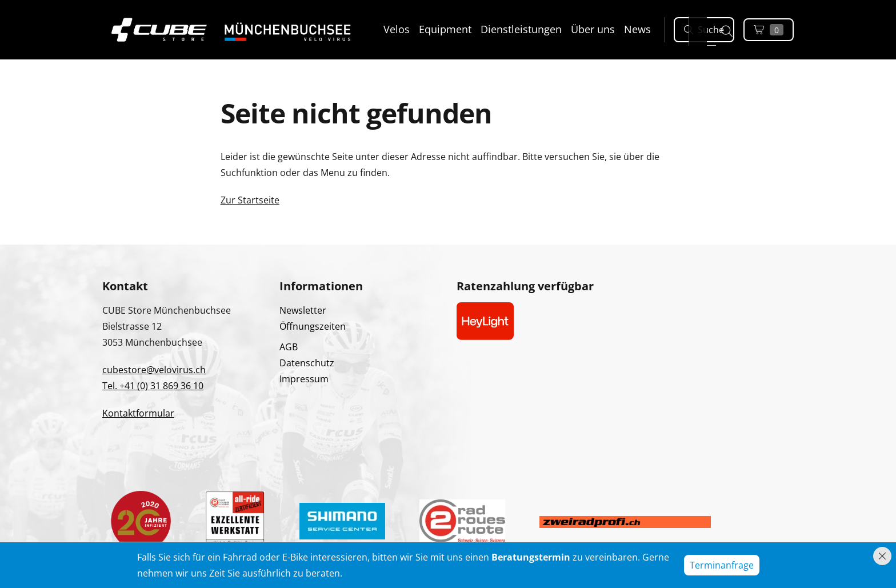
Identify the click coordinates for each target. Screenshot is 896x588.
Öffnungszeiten (313, 326)
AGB (289, 347)
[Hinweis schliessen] (882, 556)
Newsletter (303, 310)
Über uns (593, 29)
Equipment (445, 29)
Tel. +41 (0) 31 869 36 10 (153, 386)
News (637, 29)
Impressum (304, 379)
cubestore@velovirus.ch (154, 370)
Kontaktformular (138, 413)
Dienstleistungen (521, 29)
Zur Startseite (250, 200)
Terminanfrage (722, 565)
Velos (397, 29)
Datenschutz (307, 363)
